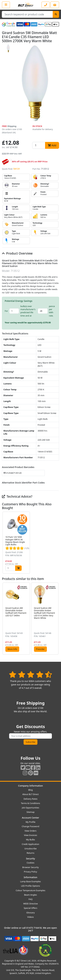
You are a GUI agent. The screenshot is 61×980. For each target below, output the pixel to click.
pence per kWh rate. (52, 311)
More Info (12, 649)
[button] (56, 543)
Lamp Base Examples (30, 881)
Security (30, 859)
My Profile (30, 822)
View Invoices (30, 835)
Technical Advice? (17, 496)
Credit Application (30, 844)
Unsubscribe (30, 848)
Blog (30, 790)
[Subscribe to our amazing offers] (30, 736)
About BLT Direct (30, 794)
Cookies (30, 863)
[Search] (56, 14)
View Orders (30, 831)
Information (30, 877)
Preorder (40, 649)
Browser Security (30, 867)
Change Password (30, 826)
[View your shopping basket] (55, 5)
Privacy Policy (30, 872)
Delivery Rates (30, 799)
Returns (30, 853)
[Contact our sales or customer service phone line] (46, 5)
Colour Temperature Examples (31, 890)
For (6, 311)
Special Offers (30, 908)
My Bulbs (30, 840)
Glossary (31, 913)
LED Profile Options (30, 886)
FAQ (30, 899)
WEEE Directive (30, 904)
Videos (31, 917)
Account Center (31, 818)
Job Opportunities (30, 808)
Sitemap (30, 812)
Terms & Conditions (30, 803)
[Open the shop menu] (6, 5)
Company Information (30, 786)
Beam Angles (30, 895)
